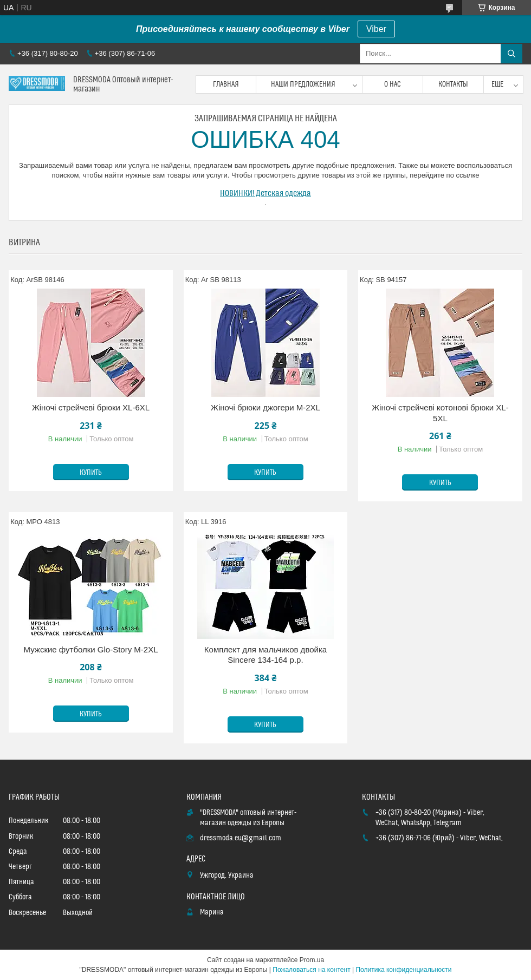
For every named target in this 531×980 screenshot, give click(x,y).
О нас (393, 84)
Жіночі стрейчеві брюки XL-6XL (91, 407)
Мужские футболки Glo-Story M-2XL (91, 649)
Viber (376, 29)
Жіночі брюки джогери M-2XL (265, 407)
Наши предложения (303, 84)
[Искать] (511, 54)
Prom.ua (312, 960)
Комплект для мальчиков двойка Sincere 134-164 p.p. (265, 655)
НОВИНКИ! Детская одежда (265, 193)
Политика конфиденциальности (403, 970)
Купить (91, 473)
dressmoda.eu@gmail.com (241, 838)
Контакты (453, 84)
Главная (226, 84)
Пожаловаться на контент (311, 970)
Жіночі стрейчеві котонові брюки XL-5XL (440, 413)
